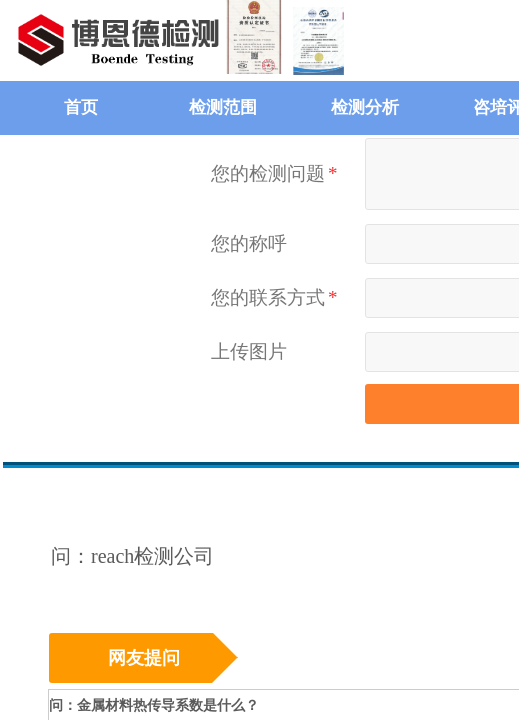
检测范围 (223, 107)
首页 (81, 107)
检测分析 (365, 107)
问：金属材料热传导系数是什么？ (154, 705)
